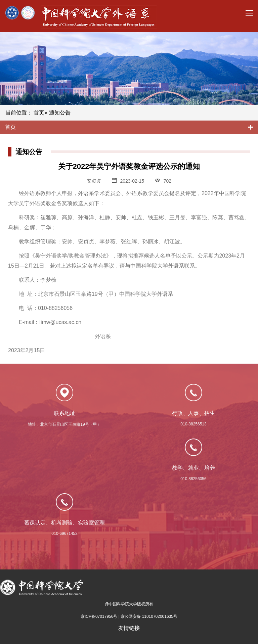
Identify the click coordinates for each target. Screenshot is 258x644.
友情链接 (129, 628)
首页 (39, 113)
